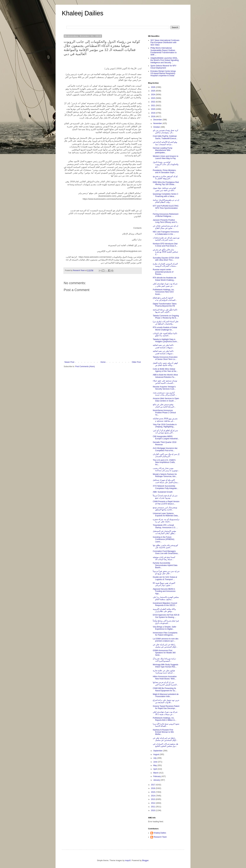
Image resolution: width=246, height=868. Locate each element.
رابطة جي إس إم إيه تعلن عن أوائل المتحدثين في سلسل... (165, 646)
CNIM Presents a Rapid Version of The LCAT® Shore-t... (166, 503)
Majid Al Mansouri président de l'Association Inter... (166, 695)
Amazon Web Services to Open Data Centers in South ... (166, 400)
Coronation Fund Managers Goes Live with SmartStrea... (166, 552)
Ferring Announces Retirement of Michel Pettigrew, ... (166, 215)
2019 (153, 113)
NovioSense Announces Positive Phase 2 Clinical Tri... (164, 413)
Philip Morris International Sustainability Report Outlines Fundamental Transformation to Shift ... (164, 51)
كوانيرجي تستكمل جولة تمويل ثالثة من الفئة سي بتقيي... (164, 189)
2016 (153, 788)
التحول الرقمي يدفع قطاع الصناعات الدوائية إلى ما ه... (165, 299)
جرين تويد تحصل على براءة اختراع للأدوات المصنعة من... (166, 701)
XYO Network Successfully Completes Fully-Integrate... (166, 487)
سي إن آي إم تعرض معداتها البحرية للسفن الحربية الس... (165, 683)
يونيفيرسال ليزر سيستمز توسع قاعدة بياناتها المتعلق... (165, 509)
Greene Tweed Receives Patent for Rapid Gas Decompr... (166, 707)
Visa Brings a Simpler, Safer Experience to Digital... (164, 628)
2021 (153, 106)
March (156, 773)
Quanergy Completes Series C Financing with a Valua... (166, 195)
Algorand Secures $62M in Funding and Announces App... (164, 591)
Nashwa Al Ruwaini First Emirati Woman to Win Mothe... (163, 732)
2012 (153, 803)
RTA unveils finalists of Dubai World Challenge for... (165, 329)
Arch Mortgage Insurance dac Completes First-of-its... (165, 449)
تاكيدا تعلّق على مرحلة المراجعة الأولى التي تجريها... (165, 311)
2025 (153, 91)
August (156, 754)
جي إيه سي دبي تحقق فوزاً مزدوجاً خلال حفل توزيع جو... (166, 572)
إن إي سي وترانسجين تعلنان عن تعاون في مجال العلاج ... (165, 227)
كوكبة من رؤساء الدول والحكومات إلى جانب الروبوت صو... (166, 164)
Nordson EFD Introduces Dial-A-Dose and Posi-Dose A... (165, 245)
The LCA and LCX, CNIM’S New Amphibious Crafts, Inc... (164, 462)
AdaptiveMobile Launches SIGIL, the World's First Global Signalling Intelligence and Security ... (164, 60)
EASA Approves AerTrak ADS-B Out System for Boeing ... (166, 616)
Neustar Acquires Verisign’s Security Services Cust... (164, 388)
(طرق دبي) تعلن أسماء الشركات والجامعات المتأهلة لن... (166, 323)
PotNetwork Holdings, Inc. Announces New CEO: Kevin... (164, 292)
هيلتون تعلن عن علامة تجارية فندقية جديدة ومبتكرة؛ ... (164, 672)
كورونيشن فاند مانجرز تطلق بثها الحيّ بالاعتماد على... (165, 546)
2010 (153, 810)
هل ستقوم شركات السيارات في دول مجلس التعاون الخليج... (165, 745)
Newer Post (69, 362)
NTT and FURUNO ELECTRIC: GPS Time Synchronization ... (166, 208)
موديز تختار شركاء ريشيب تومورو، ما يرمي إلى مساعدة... (166, 469)
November (158, 123)
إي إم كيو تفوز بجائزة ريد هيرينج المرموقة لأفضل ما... (165, 177)
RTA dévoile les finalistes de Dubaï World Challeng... (164, 279)
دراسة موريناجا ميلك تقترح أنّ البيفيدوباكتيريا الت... (164, 660)
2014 (153, 796)
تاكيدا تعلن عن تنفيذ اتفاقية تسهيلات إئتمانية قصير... (163, 346)
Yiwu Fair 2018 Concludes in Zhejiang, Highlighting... (165, 426)
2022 (153, 102)
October (157, 127)
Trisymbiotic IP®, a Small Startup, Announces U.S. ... (165, 526)
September (158, 751)
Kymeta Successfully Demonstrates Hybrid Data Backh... (165, 565)
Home (103, 362)
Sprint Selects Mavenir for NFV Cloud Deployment (163, 67)
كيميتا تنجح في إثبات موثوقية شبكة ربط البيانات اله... (164, 558)
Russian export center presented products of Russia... (163, 272)
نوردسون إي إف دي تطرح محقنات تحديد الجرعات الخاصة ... (166, 239)
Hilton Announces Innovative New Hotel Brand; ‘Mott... (165, 678)
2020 (153, 109)
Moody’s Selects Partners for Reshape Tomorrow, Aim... (165, 475)
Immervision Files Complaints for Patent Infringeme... (165, 634)
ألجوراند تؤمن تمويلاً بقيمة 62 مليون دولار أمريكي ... (164, 584)
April (155, 769)
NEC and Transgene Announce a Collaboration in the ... (166, 233)
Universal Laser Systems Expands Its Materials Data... (166, 515)
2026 (153, 87)
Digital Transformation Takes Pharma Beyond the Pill (165, 305)
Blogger (145, 860)
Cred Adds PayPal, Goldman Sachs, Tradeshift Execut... (165, 137)
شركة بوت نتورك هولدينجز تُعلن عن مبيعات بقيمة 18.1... (165, 713)
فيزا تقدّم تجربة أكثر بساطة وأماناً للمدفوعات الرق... (166, 622)
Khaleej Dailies (83, 13)
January (157, 780)
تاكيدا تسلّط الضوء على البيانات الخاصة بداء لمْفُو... (165, 334)
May (155, 765)
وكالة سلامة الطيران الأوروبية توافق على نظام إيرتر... (164, 610)
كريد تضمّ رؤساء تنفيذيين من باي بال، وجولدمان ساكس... (166, 131)
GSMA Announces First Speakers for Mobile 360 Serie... (164, 653)
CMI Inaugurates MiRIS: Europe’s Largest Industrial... (166, 438)
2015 (153, 792)
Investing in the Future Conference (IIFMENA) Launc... (164, 539)
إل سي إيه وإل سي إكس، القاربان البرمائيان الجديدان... (166, 455)
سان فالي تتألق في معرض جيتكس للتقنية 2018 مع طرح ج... (165, 252)
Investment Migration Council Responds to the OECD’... (165, 604)
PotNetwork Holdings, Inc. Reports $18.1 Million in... (165, 719)
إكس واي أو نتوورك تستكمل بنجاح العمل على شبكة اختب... (166, 481)
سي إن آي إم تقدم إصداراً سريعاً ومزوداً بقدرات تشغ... (165, 497)
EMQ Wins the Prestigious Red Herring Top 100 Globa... (166, 183)
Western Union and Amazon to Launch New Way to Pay (166, 157)
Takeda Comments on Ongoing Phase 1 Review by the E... (166, 317)
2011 (153, 807)
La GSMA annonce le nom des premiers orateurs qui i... (166, 640)
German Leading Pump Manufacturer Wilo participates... (163, 150)
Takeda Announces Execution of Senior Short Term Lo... (165, 358)
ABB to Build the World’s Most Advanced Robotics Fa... (165, 376)
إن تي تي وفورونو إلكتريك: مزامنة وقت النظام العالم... (166, 201)
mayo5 (128, 860)
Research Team (160, 837)
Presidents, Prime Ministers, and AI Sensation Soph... (164, 171)
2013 (153, 799)
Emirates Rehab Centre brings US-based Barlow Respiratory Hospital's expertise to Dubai (163, 73)
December (158, 120)
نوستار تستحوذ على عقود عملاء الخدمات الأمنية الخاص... (165, 382)
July (155, 758)
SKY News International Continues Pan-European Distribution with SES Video (165, 43)
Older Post (136, 362)
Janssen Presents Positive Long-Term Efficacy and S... (166, 221)
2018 (153, 117)
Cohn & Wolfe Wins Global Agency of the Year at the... (165, 370)
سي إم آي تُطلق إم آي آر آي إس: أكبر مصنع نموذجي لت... (165, 432)
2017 (153, 785)
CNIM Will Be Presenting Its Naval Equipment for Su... (165, 689)
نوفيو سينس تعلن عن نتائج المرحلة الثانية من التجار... (164, 406)
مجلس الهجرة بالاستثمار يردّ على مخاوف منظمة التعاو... (166, 598)
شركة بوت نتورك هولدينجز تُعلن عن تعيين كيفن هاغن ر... (165, 285)
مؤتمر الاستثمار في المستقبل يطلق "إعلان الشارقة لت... (164, 532)
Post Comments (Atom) (85, 366)
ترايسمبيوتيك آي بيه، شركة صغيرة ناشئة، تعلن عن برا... (166, 520)
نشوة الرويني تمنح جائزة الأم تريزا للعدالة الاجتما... (166, 725)
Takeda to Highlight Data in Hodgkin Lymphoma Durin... (166, 340)
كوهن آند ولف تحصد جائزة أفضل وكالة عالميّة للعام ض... (165, 364)
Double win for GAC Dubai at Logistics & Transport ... (165, 578)
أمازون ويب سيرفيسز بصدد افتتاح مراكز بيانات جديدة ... (165, 394)
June (156, 762)
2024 (153, 95)
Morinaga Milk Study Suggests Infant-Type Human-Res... (166, 666)
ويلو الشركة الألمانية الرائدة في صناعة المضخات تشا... (165, 143)
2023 (153, 98)
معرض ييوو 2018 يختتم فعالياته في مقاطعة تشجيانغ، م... (165, 420)
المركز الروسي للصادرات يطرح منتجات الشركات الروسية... (165, 265)
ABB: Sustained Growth (163, 492)
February (157, 776)
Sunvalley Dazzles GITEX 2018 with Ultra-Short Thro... (166, 259)
